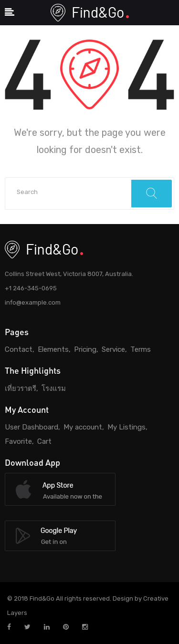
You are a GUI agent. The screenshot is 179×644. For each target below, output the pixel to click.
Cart (44, 441)
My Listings (126, 427)
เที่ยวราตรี (21, 388)
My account (83, 427)
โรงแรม (54, 388)
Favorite (18, 441)
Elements (53, 349)
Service (113, 349)
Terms (141, 349)
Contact (19, 349)
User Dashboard (32, 427)
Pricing (85, 349)
